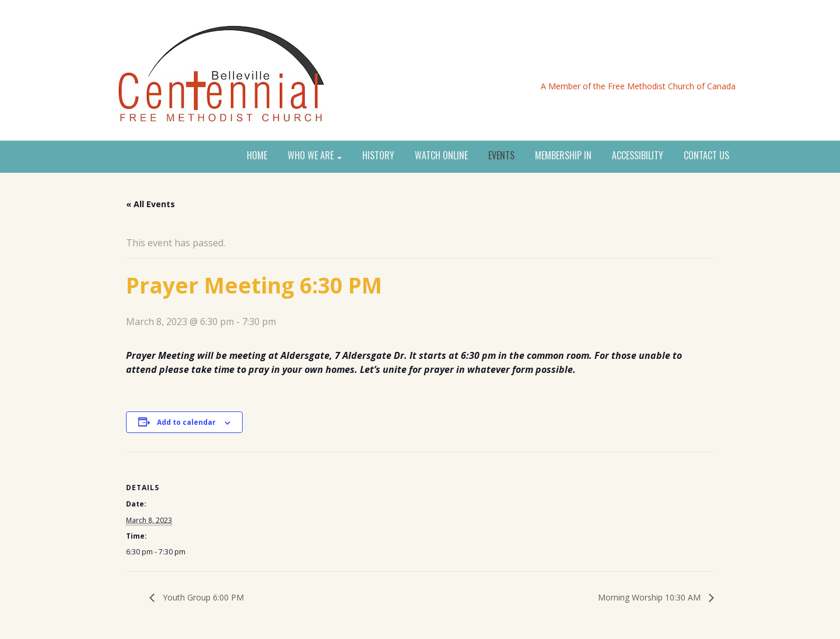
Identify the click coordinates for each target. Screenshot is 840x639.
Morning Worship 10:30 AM (650, 597)
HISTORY (378, 156)
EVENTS (501, 156)
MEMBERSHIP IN (563, 156)
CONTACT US (706, 156)
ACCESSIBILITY (638, 156)
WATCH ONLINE (441, 156)
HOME (257, 156)
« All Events (150, 204)
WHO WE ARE (315, 156)
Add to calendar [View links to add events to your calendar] (186, 422)
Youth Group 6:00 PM (202, 597)
